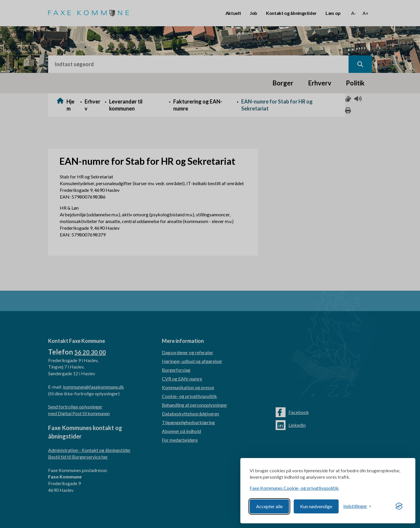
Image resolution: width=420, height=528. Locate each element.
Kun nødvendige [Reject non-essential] (316, 506)
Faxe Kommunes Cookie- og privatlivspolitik (294, 488)
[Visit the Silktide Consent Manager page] (399, 506)
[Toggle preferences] (357, 506)
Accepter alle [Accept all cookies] (269, 506)
